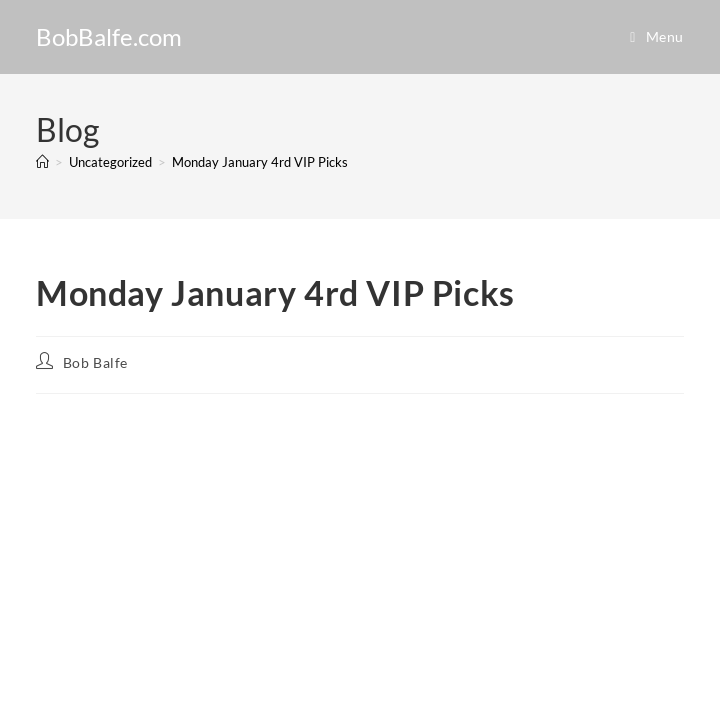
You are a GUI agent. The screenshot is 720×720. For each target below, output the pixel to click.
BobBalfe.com (109, 36)
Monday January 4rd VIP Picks (260, 162)
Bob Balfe (95, 362)
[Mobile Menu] (657, 36)
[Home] (42, 162)
